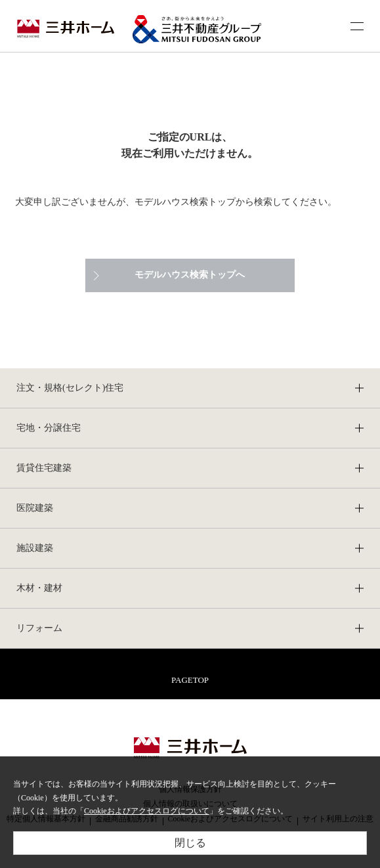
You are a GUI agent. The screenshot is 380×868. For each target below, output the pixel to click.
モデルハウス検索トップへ (190, 275)
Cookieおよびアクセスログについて (147, 811)
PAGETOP (190, 680)
